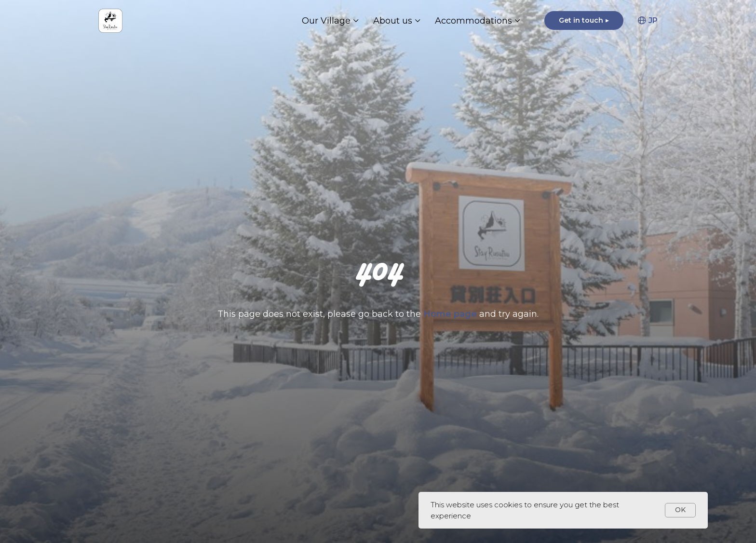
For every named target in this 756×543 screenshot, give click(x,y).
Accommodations (473, 21)
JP (648, 20)
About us (393, 21)
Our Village (326, 21)
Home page (451, 314)
